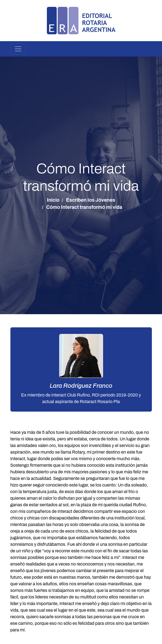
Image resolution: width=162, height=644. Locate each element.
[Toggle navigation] (18, 49)
